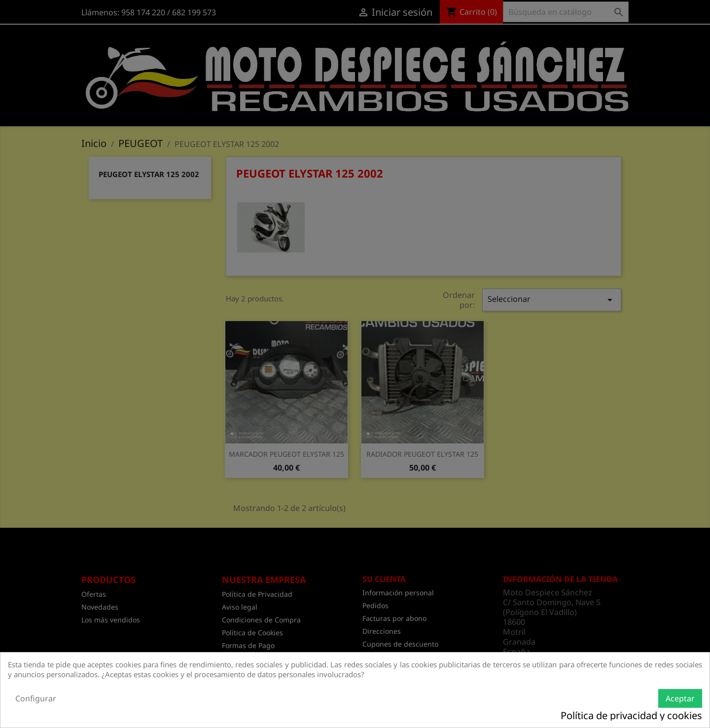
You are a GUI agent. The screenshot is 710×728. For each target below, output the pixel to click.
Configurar (36, 698)
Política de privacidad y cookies (631, 716)
